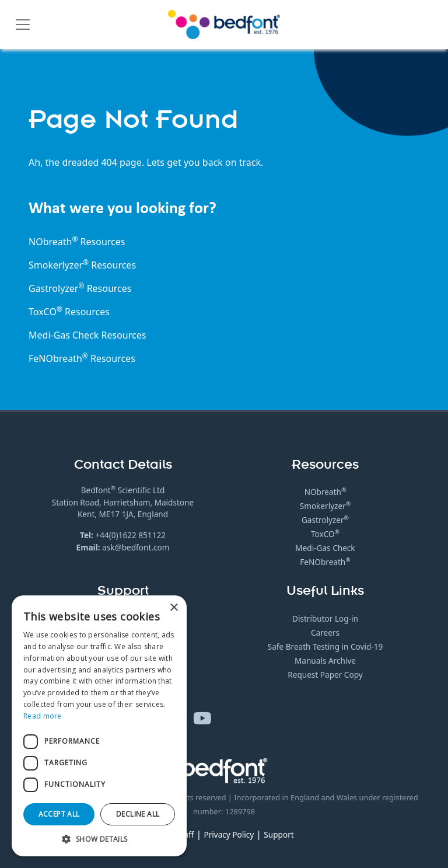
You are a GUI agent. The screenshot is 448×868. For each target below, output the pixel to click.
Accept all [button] (59, 814)
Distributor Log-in (325, 618)
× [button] (174, 608)
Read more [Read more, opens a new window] (43, 716)
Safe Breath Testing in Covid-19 (325, 646)
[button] (99, 839)
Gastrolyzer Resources (80, 288)
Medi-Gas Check (64, 335)
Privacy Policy (229, 834)
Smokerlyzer (325, 506)
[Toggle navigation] (23, 25)
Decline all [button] (138, 814)
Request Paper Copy (325, 674)
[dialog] (99, 726)
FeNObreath (325, 562)
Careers (325, 632)
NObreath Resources (77, 242)
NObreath (325, 492)
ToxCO (45, 312)
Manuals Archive (325, 660)
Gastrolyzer (325, 520)
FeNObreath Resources (82, 358)
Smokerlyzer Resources (82, 265)
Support (279, 834)
